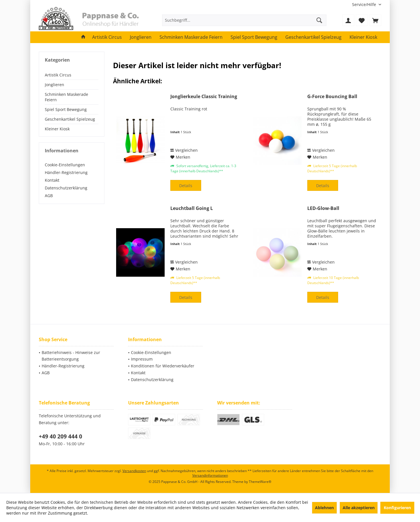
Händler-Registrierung (66, 172)
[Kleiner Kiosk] (363, 37)
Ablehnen (324, 508)
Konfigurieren (397, 508)
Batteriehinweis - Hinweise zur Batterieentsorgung (71, 356)
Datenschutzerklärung (66, 188)
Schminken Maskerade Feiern (66, 97)
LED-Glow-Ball (323, 208)
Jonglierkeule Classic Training (204, 97)
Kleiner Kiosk (57, 129)
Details (186, 186)
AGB (49, 196)
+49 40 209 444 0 (60, 436)
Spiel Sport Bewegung (66, 109)
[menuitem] (365, 4)
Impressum (142, 359)
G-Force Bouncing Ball (332, 97)
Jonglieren (54, 85)
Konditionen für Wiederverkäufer (163, 366)
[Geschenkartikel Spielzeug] (313, 37)
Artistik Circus (58, 75)
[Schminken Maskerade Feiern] (191, 37)
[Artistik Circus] (107, 37)
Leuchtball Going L (192, 208)
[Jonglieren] (141, 37)
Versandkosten (134, 471)
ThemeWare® (260, 482)
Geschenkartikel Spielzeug (70, 119)
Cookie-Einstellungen (65, 165)
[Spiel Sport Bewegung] (254, 37)
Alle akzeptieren (359, 508)
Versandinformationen (210, 475)
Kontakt (52, 180)
